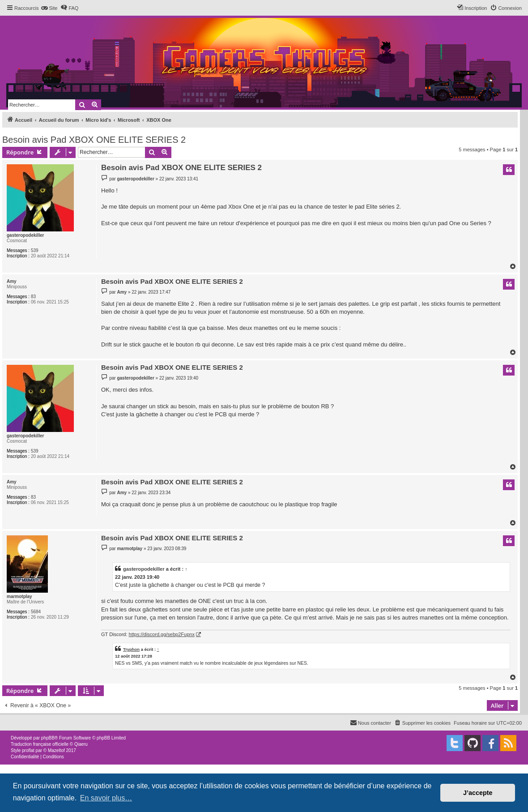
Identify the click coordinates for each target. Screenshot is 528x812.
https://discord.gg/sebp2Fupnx (162, 634)
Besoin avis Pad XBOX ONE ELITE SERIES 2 (94, 140)
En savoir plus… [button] (106, 798)
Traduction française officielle (40, 744)
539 (35, 250)
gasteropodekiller (25, 235)
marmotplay (19, 596)
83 (33, 297)
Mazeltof (56, 750)
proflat (28, 750)
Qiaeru (81, 744)
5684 (36, 612)
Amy (12, 281)
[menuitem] (49, 8)
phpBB (48, 738)
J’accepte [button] (478, 793)
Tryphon (131, 649)
